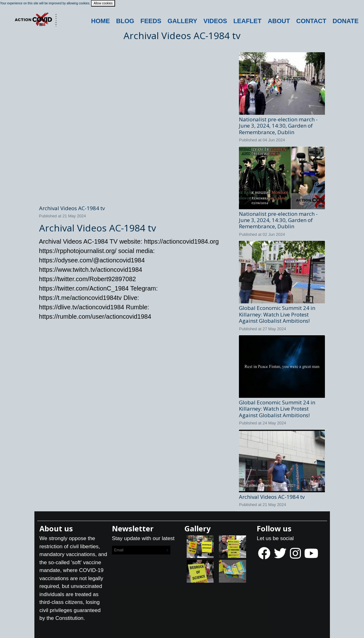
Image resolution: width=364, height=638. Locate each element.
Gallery (182, 21)
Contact (311, 21)
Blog (125, 21)
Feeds (151, 21)
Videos (215, 21)
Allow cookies (103, 3)
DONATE (346, 21)
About (279, 21)
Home (100, 21)
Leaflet (247, 21)
